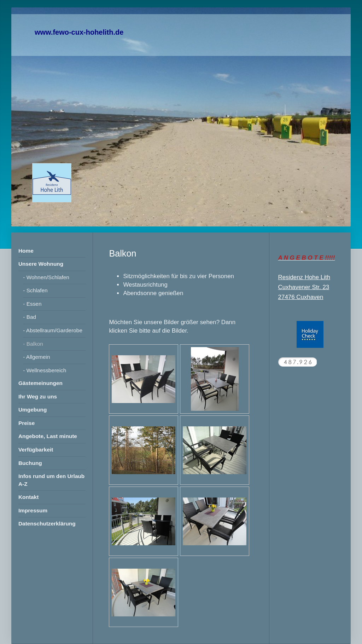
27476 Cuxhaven (301, 297)
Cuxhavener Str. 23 (304, 287)
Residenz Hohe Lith (304, 277)
